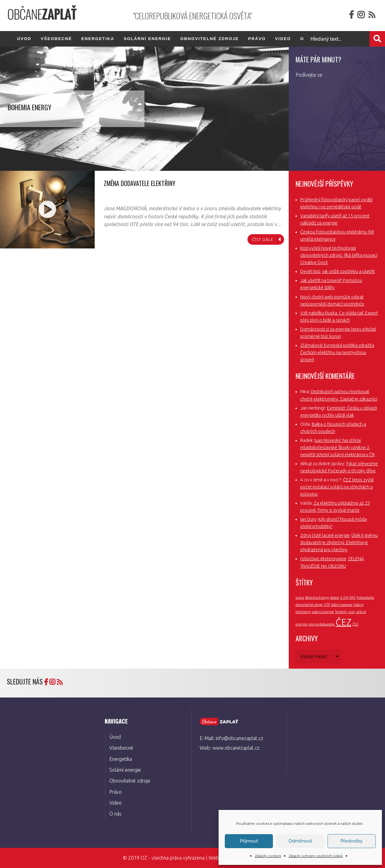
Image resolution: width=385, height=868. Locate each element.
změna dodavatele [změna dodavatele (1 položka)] (322, 624)
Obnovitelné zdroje (210, 39)
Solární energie (147, 39)
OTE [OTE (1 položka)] (327, 605)
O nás (115, 814)
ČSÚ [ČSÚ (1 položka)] (355, 624)
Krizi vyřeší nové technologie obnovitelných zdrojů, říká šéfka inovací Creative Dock (339, 255)
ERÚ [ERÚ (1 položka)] (353, 598)
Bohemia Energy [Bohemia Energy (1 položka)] (317, 598)
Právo (257, 39)
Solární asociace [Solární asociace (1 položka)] (342, 605)
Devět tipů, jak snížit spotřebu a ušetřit (337, 271)
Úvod (24, 39)
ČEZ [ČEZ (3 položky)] (344, 622)
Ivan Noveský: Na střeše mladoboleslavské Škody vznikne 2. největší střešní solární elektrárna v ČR (337, 448)
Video (283, 39)
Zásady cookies (268, 856)
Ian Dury (308, 519)
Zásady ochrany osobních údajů (316, 856)
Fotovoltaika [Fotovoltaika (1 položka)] (365, 598)
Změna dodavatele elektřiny (140, 183)
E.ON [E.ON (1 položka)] (344, 598)
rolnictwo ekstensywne (323, 559)
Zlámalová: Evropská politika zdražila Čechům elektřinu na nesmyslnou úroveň (337, 352)
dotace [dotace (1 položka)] (335, 598)
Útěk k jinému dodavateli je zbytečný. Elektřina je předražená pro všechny (339, 543)
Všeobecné (56, 39)
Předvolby (352, 841)
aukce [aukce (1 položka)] (300, 598)
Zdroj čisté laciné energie (325, 535)
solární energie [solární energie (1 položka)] (323, 612)
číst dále (263, 239)
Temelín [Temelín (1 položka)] (341, 612)
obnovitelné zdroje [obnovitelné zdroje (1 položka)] (309, 605)
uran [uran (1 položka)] (352, 612)
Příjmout (249, 841)
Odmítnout (300, 841)
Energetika (98, 39)
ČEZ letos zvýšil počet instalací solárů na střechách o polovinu (337, 487)
